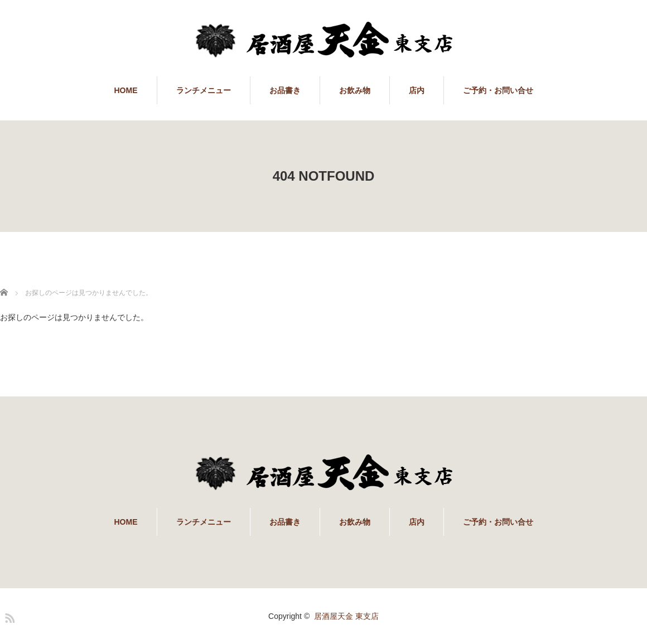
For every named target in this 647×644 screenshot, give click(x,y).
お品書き (285, 90)
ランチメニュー (204, 90)
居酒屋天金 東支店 (346, 616)
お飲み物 (355, 90)
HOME (126, 90)
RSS (8, 616)
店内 (417, 90)
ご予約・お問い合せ (498, 90)
